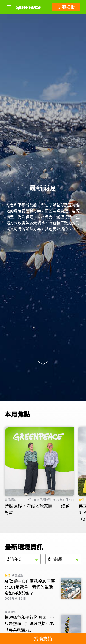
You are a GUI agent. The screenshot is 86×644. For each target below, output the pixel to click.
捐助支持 (43, 638)
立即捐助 (66, 7)
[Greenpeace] (29, 13)
